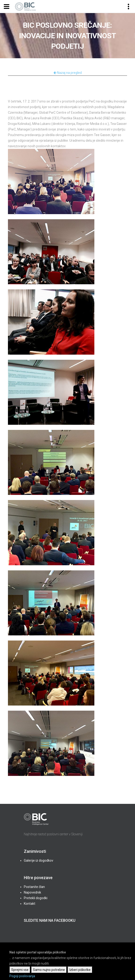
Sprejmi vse (20, 970)
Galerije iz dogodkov (39, 860)
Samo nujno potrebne (49, 970)
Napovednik (32, 892)
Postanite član (34, 887)
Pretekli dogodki (36, 898)
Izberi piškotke (80, 970)
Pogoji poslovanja (22, 976)
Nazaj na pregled (68, 73)
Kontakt (30, 904)
